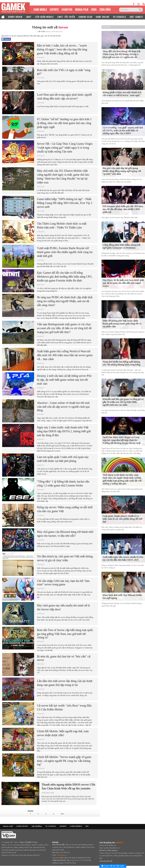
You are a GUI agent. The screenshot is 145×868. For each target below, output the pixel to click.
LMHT (29, 17)
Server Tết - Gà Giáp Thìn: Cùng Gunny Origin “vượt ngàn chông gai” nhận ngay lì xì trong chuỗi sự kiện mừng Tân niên (65, 148)
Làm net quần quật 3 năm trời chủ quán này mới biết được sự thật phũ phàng (63, 459)
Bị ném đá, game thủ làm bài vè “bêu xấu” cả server (64, 658)
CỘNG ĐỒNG (105, 9)
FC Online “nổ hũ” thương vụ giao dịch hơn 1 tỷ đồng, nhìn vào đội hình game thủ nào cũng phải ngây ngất (64, 123)
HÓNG (94, 9)
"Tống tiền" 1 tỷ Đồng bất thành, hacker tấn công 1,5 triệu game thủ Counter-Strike (63, 483)
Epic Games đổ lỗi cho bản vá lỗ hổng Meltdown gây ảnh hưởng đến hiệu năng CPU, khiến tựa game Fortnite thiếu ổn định (65, 277)
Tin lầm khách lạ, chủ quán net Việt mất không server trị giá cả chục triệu (65, 558)
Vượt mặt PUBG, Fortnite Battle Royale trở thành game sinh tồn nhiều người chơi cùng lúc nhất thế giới (65, 252)
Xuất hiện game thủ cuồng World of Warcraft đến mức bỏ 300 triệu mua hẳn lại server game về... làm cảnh (65, 355)
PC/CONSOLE (120, 17)
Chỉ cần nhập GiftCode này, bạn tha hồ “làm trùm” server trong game (63, 583)
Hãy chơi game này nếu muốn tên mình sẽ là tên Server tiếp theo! (63, 607)
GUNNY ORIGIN (15, 17)
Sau (65, 814)
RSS (87, 826)
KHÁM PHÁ (67, 9)
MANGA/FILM (82, 9)
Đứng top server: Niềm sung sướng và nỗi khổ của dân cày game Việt (65, 509)
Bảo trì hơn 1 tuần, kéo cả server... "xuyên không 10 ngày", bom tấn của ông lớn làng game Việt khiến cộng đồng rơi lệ (62, 49)
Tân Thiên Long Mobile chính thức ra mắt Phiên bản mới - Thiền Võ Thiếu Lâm (62, 226)
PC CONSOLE (51, 826)
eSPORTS (54, 9)
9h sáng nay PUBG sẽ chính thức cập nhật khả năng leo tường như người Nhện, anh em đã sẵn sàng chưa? (65, 301)
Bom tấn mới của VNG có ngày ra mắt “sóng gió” (64, 72)
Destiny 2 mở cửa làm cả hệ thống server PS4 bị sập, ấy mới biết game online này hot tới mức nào (64, 380)
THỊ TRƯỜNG (37, 826)
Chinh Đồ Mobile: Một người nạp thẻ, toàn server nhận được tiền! (63, 733)
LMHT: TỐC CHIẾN (66, 17)
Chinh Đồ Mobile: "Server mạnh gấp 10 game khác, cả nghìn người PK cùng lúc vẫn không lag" (64, 761)
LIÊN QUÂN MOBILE (44, 17)
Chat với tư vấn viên (113, 866)
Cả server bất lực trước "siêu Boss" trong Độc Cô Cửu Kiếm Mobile (64, 707)
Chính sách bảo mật (106, 861)
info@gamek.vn (62, 855)
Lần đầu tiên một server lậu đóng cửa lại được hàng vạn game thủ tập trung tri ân (65, 683)
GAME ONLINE (103, 17)
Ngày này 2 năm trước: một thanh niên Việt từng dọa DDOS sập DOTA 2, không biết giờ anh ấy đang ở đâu (64, 431)
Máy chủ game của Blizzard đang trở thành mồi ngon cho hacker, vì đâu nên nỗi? (65, 534)
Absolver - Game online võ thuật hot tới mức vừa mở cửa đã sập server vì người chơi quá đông (64, 406)
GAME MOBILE (40, 9)
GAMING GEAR (85, 17)
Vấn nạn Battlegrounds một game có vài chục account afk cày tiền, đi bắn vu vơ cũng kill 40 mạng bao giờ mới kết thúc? (64, 328)
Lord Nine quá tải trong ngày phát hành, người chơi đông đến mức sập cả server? (64, 97)
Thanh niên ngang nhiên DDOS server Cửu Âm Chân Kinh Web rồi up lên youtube (68, 786)
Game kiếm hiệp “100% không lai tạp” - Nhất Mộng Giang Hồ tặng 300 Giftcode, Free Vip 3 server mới (65, 203)
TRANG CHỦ (8, 826)
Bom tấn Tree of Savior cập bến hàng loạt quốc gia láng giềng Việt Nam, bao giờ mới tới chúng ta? (65, 634)
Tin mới (106, 27)
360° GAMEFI (136, 17)
